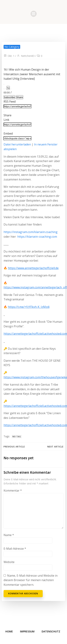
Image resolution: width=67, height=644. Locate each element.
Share (20, 97)
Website (9, 562)
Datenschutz (51, 631)
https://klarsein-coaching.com (37, 237)
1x (8, 88)
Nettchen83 (26, 56)
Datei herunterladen (17, 144)
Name (9, 535)
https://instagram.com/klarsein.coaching (31, 232)
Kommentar (13, 491)
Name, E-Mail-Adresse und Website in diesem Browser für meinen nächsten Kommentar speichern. (31, 580)
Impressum (27, 631)
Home (9, 631)
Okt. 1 (9, 56)
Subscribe (9, 97)
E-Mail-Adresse (15, 549)
